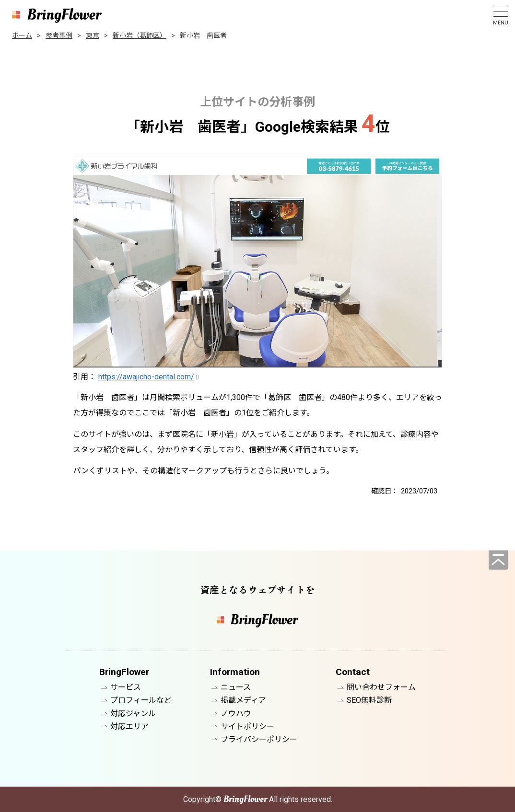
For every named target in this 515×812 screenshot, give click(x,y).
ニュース (236, 687)
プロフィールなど (141, 700)
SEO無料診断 (369, 700)
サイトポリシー (247, 726)
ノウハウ (236, 714)
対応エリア (129, 726)
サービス (126, 687)
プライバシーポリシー (259, 739)
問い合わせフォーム (381, 687)
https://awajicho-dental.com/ (146, 377)
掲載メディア (243, 700)
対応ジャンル (133, 714)
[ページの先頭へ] (498, 560)
